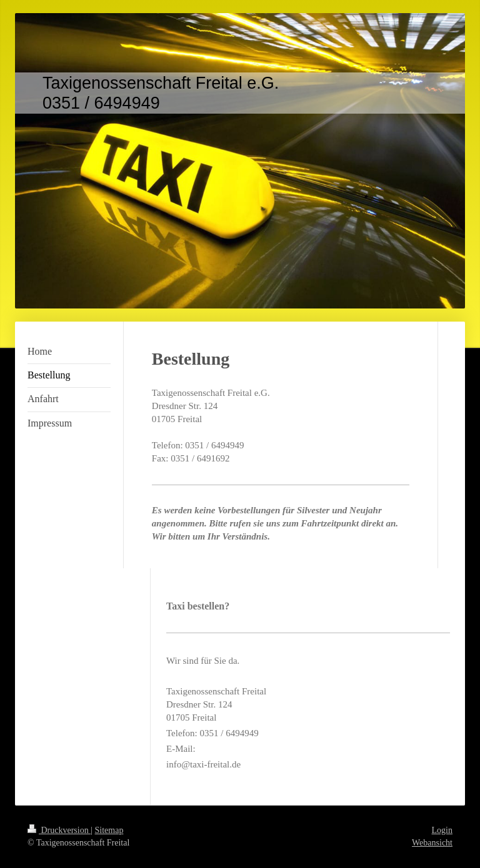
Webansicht (432, 843)
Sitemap (109, 830)
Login (442, 830)
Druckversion (59, 830)
